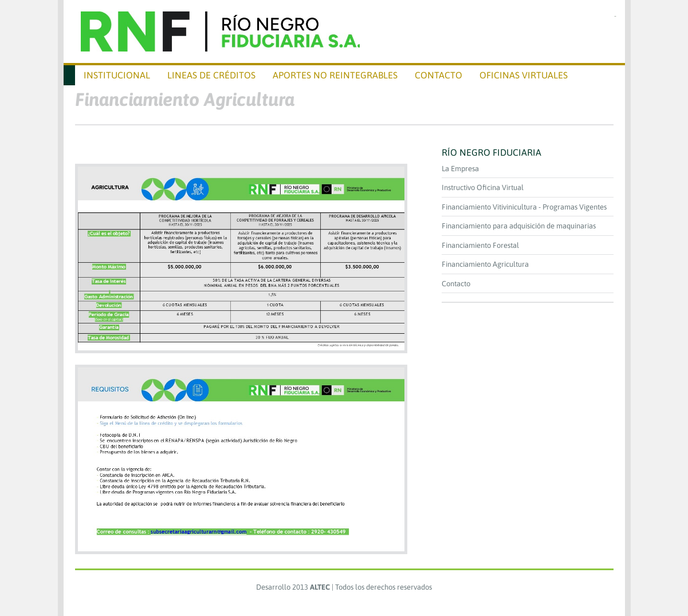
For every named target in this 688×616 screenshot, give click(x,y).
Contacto (456, 284)
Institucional (117, 75)
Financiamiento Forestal (480, 245)
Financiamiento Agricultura (485, 264)
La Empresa (460, 169)
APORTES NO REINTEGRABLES (335, 75)
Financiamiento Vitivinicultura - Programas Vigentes (524, 207)
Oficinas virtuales (524, 75)
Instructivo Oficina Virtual (483, 187)
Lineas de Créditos (211, 75)
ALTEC (320, 587)
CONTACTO (439, 75)
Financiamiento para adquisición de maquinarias (519, 226)
